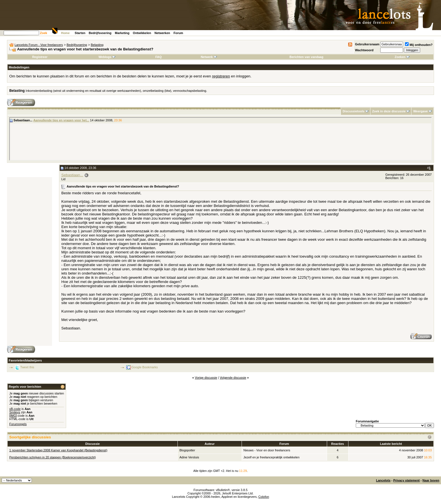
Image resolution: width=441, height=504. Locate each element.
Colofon (264, 497)
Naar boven (431, 480)
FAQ (158, 57)
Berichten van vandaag (306, 57)
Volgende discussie (233, 378)
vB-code (15, 409)
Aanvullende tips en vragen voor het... (61, 120)
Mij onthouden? (419, 45)
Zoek (44, 33)
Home (65, 33)
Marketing (122, 33)
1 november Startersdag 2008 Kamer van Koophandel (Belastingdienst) (58, 450)
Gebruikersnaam (367, 44)
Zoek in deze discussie (389, 111)
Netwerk (209, 57)
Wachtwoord (364, 50)
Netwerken (162, 33)
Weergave (420, 111)
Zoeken (402, 57)
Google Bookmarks (145, 367)
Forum (178, 33)
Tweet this (27, 367)
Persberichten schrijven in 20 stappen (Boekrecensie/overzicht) (53, 457)
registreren (221, 76)
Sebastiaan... (72, 175)
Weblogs (107, 57)
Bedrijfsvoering (100, 33)
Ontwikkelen (142, 33)
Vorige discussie (206, 378)
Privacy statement (406, 480)
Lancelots (383, 480)
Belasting (97, 45)
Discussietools (354, 111)
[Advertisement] (30, 262)
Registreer (40, 57)
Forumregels (18, 424)
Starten (80, 33)
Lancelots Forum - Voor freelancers (39, 45)
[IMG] (13, 416)
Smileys (15, 412)
